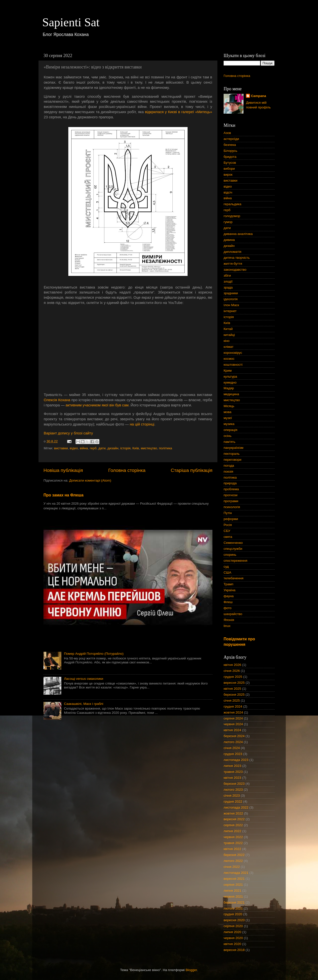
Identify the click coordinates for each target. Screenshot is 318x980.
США (227, 572)
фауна (229, 596)
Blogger (191, 970)
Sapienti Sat (71, 22)
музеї (228, 418)
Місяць (229, 406)
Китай (228, 329)
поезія (228, 472)
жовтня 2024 (233, 712)
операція (230, 430)
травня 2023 (233, 772)
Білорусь (230, 151)
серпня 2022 (233, 825)
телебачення (234, 578)
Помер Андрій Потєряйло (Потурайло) (94, 654)
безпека (230, 145)
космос (229, 359)
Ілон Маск (231, 305)
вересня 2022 (234, 819)
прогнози (231, 495)
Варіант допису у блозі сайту (68, 433)
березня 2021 (234, 902)
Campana (258, 96)
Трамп (228, 584)
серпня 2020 (233, 926)
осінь (228, 436)
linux (227, 626)
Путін (228, 513)
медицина (231, 394)
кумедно (230, 382)
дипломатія (232, 252)
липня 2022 (232, 831)
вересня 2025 (234, 683)
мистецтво (149, 448)
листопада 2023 (236, 760)
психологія (232, 507)
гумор (228, 222)
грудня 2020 (233, 914)
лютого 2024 (233, 742)
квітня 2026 (232, 665)
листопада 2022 (236, 807)
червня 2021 (233, 897)
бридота (230, 157)
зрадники (231, 293)
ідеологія (231, 299)
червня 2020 (233, 938)
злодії (228, 281)
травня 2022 (233, 843)
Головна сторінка (127, 470)
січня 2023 (232, 796)
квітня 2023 (232, 778)
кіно (227, 341)
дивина (229, 240)
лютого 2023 (233, 790)
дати (102, 448)
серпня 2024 (233, 718)
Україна (230, 590)
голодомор (232, 216)
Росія (228, 525)
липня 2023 (232, 766)
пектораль (232, 454)
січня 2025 (232, 701)
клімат (229, 347)
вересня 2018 (234, 950)
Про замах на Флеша (63, 495)
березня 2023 (234, 784)
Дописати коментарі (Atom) (90, 480)
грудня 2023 (233, 754)
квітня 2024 (232, 730)
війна (84, 448)
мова (227, 412)
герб (93, 448)
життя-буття (233, 264)
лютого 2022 (233, 861)
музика (229, 424)
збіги (227, 276)
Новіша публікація (63, 470)
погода (229, 466)
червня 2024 (233, 724)
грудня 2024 (233, 706)
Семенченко (233, 543)
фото (228, 608)
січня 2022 (232, 867)
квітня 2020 (232, 944)
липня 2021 (232, 891)
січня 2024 (232, 748)
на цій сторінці (142, 424)
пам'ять (229, 442)
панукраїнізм (234, 448)
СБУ (227, 531)
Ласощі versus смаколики (83, 679)
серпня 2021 (233, 885)
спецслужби (233, 549)
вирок (228, 175)
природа (230, 483)
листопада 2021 (236, 873)
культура (230, 376)
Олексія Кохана (57, 400)
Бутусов (230, 163)
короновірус (233, 353)
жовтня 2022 (233, 813)
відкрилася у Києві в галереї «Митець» (179, 112)
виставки (61, 448)
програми (231, 501)
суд (226, 567)
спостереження (235, 561)
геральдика (232, 204)
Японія (229, 620)
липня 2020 (232, 932)
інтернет (230, 311)
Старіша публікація (192, 470)
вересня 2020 (234, 920)
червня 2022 (233, 837)
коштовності (233, 365)
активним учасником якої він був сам (97, 405)
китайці (229, 335)
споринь (230, 555)
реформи (231, 519)
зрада (228, 287)
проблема (231, 489)
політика (166, 448)
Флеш (228, 602)
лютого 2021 (233, 908)
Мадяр (229, 388)
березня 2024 (234, 736)
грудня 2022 (233, 801)
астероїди (231, 139)
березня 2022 (234, 855)
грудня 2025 (233, 677)
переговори (233, 460)
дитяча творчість (237, 258)
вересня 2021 (234, 879)
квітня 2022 (232, 849)
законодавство (235, 270)
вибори (229, 169)
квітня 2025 (232, 689)
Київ (136, 448)
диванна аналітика (238, 234)
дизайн (113, 448)
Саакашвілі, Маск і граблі (83, 704)
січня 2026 (232, 671)
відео (74, 448)
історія (125, 448)
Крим (228, 371)
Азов (227, 133)
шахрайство (233, 614)
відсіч (228, 192)
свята (228, 537)
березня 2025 (234, 695)
